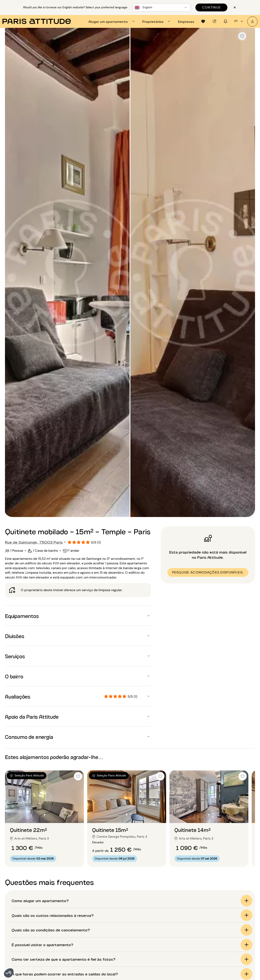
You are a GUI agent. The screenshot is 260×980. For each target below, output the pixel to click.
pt (239, 21)
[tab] (112, 21)
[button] (9, 973)
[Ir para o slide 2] (44, 815)
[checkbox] (242, 36)
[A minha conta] (252, 21)
